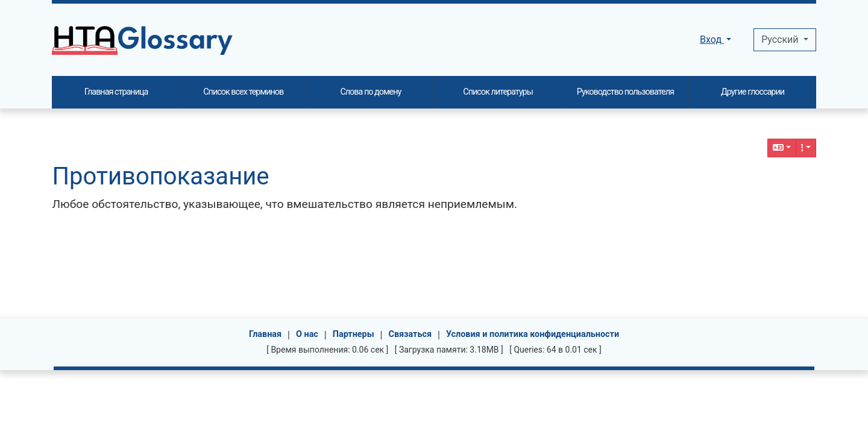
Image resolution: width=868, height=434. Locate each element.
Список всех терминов (243, 92)
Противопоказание (160, 176)
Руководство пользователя (625, 92)
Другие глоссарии (753, 92)
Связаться (410, 334)
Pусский (781, 39)
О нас (307, 334)
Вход (712, 39)
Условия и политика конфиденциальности (533, 334)
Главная (265, 334)
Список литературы (498, 92)
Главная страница (116, 92)
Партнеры (354, 334)
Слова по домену (370, 92)
